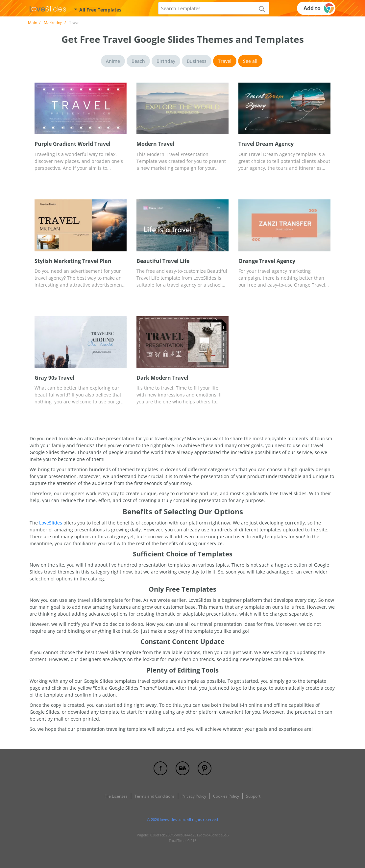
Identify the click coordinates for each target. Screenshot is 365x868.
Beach (138, 61)
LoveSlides (51, 523)
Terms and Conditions (155, 796)
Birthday (166, 61)
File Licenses (116, 796)
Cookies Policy (226, 796)
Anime (113, 61)
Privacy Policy (194, 796)
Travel (225, 61)
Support (253, 796)
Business (197, 61)
